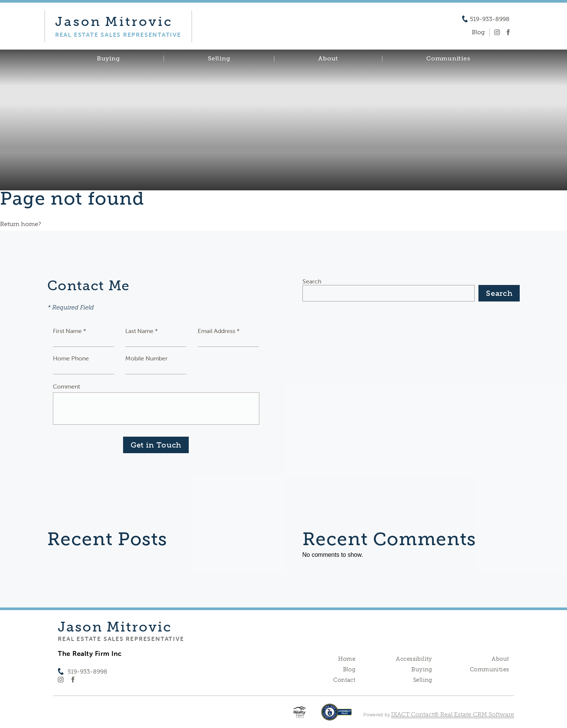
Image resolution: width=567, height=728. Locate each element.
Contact (344, 680)
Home (347, 659)
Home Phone (71, 358)
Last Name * (142, 331)
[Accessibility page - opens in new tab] (336, 716)
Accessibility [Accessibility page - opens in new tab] (414, 659)
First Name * (70, 331)
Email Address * (219, 331)
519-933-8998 (490, 19)
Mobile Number (147, 358)
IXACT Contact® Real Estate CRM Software (453, 714)
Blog (349, 669)
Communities (448, 59)
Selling (219, 59)
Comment (66, 386)
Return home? (20, 224)
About (328, 59)
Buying (108, 59)
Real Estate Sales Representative (121, 639)
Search (312, 281)
